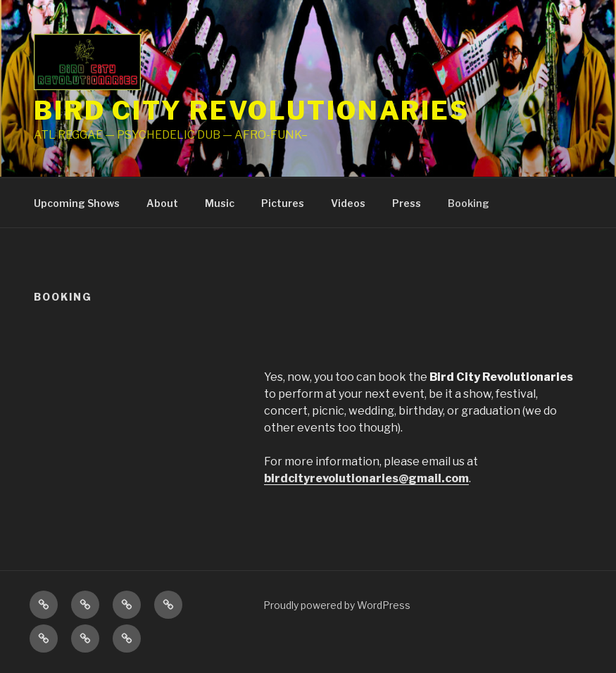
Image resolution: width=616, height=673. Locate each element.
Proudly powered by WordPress (337, 605)
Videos (348, 203)
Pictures (283, 203)
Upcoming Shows (77, 203)
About (162, 203)
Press (407, 203)
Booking (469, 203)
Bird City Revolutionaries (252, 111)
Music (220, 203)
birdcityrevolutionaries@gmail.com (366, 478)
